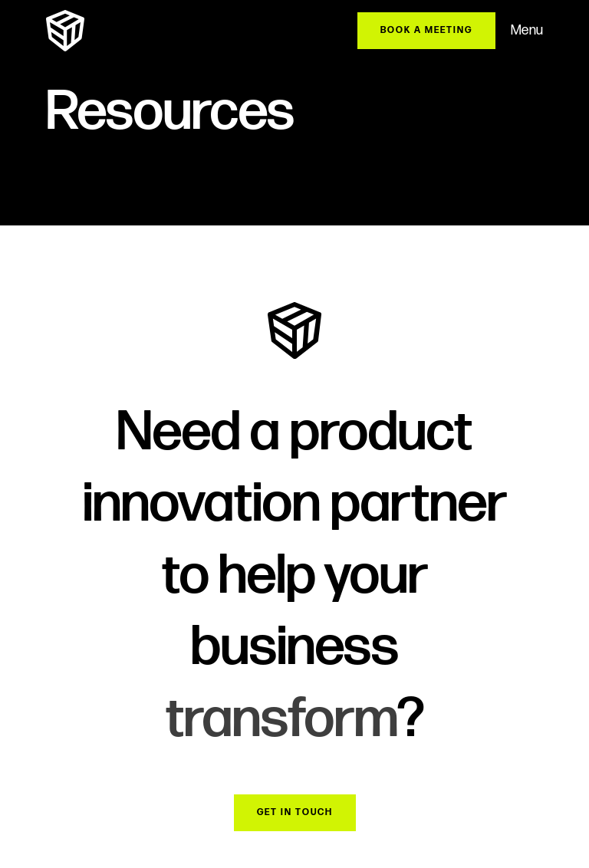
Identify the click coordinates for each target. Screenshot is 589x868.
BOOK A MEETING (426, 30)
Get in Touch (295, 812)
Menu (527, 30)
